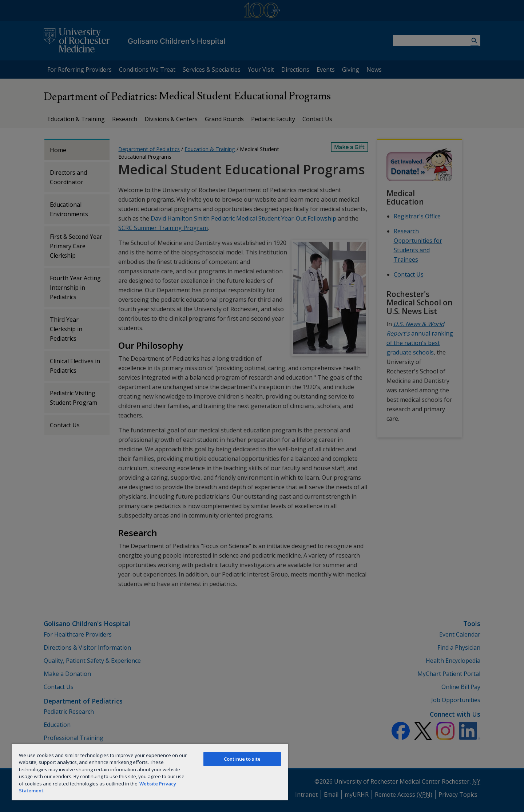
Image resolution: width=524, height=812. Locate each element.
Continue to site (242, 759)
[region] (150, 772)
